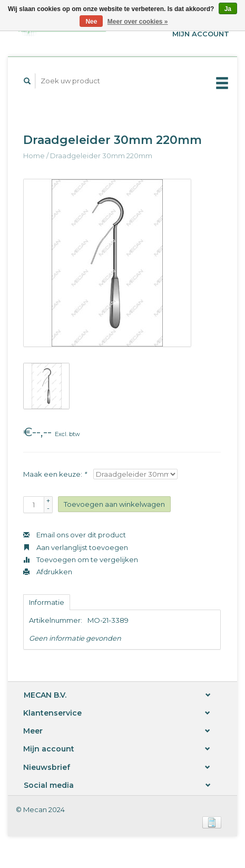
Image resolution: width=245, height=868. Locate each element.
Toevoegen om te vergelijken (81, 560)
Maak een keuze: (55, 474)
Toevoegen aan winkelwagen (114, 504)
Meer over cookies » (138, 22)
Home (34, 156)
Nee (91, 22)
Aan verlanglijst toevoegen (76, 547)
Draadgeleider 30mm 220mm (101, 156)
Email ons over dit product (75, 535)
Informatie (47, 602)
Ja (228, 9)
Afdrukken (48, 572)
